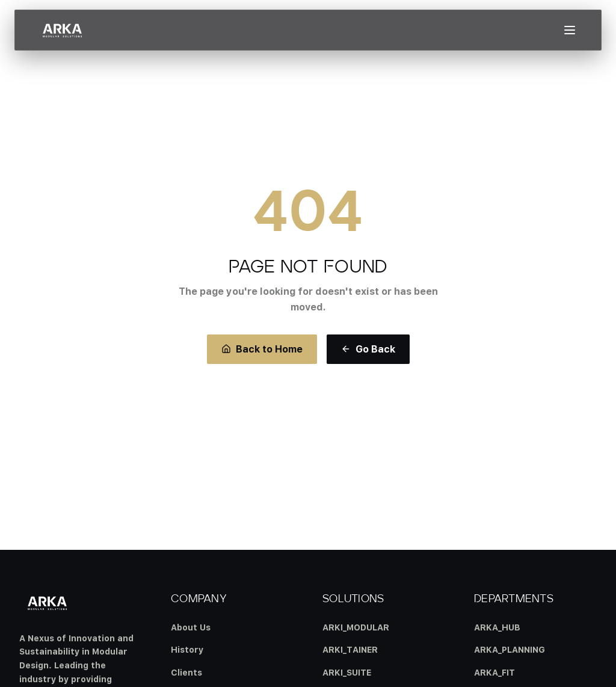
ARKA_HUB (497, 627)
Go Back (368, 349)
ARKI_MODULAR (356, 627)
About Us (191, 627)
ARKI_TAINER (350, 649)
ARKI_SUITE (347, 672)
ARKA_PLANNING (510, 649)
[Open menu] (570, 30)
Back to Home (262, 349)
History (187, 649)
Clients (186, 672)
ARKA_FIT (494, 672)
